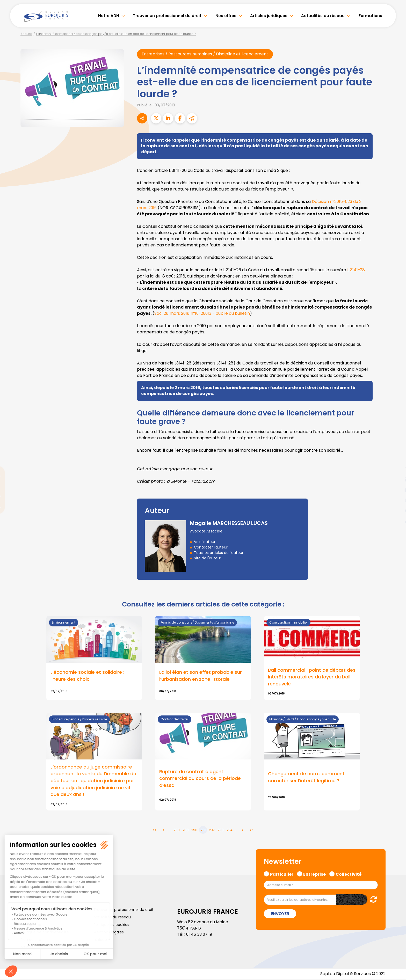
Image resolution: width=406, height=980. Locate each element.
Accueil (26, 34)
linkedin (396, 480)
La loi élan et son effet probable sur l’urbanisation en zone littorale (201, 676)
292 (212, 831)
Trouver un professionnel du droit (167, 16)
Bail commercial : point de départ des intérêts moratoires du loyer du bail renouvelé (312, 677)
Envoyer (280, 915)
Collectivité (349, 875)
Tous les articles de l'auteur (219, 553)
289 (186, 831)
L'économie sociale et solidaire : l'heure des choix (87, 676)
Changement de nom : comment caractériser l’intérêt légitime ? (306, 778)
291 (203, 831)
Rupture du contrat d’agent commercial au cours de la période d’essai (200, 779)
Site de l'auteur (208, 558)
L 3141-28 (356, 270)
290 (194, 831)
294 (230, 831)
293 (221, 831)
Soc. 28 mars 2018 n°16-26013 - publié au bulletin (203, 314)
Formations (370, 16)
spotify (396, 511)
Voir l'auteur (205, 542)
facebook (396, 459)
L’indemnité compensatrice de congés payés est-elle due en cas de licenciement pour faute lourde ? (116, 34)
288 (177, 831)
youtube (396, 490)
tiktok (396, 521)
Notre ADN (109, 16)
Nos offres (226, 16)
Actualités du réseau (323, 16)
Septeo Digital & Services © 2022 (353, 975)
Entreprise (314, 875)
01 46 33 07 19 (200, 935)
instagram (396, 500)
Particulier (282, 875)
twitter (396, 469)
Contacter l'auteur (211, 547)
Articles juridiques (269, 16)
